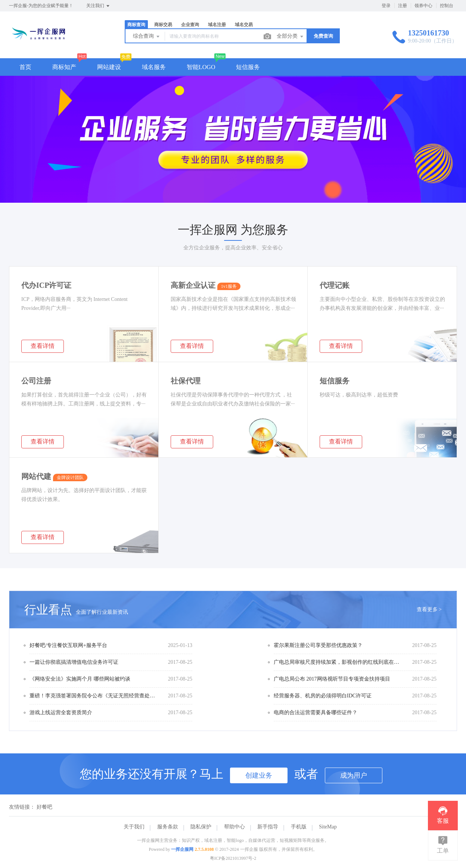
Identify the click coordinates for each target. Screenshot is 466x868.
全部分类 (291, 37)
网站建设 (109, 67)
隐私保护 (201, 827)
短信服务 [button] (248, 67)
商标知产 (64, 67)
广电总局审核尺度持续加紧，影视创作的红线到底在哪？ (337, 662)
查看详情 (43, 346)
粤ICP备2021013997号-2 (233, 858)
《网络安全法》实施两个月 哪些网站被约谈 (80, 679)
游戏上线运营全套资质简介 (61, 713)
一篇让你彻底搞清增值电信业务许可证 (74, 662)
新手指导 (268, 827)
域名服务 (154, 67)
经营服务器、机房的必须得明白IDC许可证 (323, 696)
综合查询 (147, 37)
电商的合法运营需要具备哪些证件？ (316, 713)
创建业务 (259, 775)
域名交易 (244, 25)
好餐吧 (44, 807)
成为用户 (354, 775)
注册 (403, 6)
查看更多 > (429, 609)
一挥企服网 (182, 849)
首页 (25, 67)
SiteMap (328, 827)
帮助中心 (234, 827)
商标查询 (136, 25)
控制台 (447, 6)
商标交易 (163, 25)
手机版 (299, 827)
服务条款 (168, 827)
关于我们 (134, 827)
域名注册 (217, 25)
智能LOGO (201, 67)
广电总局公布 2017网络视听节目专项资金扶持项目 (332, 679)
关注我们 (98, 6)
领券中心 (423, 6)
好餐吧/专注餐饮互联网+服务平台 (68, 645)
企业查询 (190, 25)
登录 (386, 6)
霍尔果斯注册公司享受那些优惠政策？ (318, 645)
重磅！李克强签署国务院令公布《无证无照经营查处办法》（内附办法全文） (93, 696)
